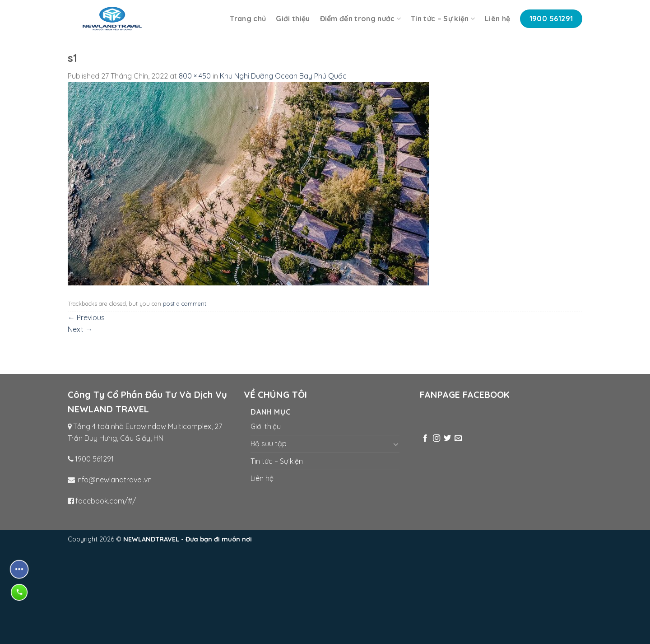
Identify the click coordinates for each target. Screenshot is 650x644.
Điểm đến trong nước (361, 19)
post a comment (185, 303)
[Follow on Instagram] (436, 439)
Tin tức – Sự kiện (443, 19)
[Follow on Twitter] (447, 439)
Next (80, 329)
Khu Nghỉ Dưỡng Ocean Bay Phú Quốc (283, 76)
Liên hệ (497, 19)
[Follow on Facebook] (425, 439)
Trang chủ (248, 19)
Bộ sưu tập (269, 443)
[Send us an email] (458, 439)
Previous (86, 317)
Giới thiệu (293, 19)
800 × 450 (195, 76)
